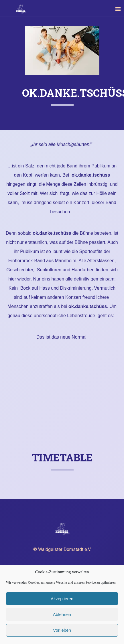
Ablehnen (62, 614)
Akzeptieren (62, 599)
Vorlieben (62, 630)
